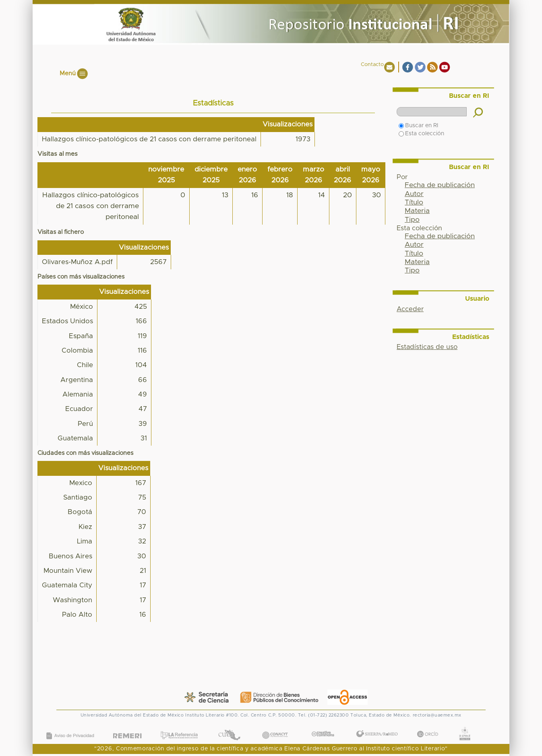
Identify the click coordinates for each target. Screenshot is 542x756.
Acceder (410, 309)
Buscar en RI (418, 126)
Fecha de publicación (440, 185)
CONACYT (275, 727)
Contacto (372, 65)
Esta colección (421, 134)
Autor (414, 194)
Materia (417, 211)
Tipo (412, 220)
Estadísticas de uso (427, 347)
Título (414, 202)
